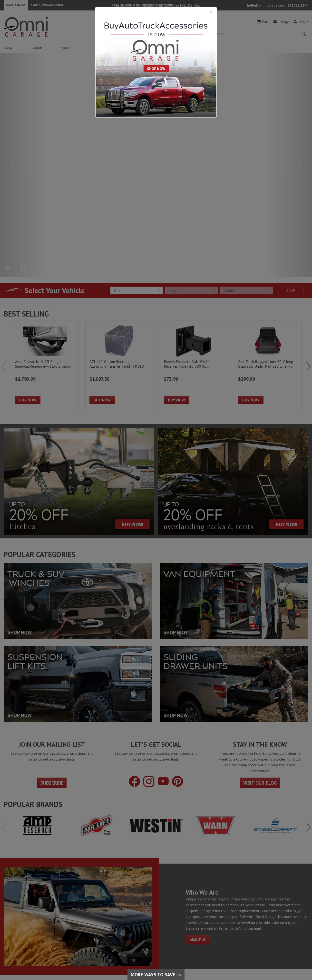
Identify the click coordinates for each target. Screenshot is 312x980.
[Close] (156, 12)
